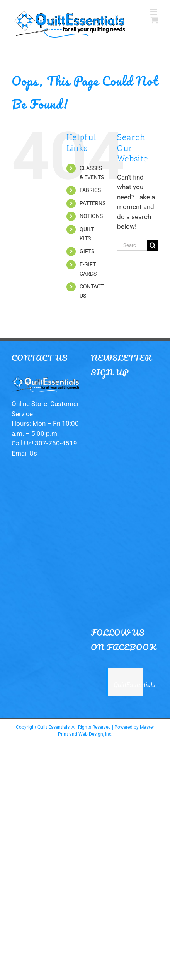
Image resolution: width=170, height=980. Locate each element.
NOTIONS (91, 216)
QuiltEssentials (135, 685)
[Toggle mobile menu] (154, 12)
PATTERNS (93, 203)
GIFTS (87, 251)
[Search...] (132, 245)
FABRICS (90, 190)
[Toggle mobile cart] (155, 20)
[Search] (153, 245)
